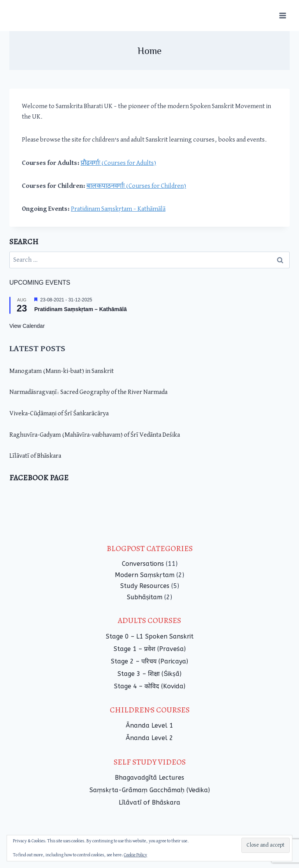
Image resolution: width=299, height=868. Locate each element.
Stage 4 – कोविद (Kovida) (150, 686)
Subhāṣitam (145, 597)
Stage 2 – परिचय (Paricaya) (149, 661)
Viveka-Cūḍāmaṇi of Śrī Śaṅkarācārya (59, 414)
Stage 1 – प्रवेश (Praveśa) (150, 649)
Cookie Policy (135, 855)
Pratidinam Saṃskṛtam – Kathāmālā (118, 209)
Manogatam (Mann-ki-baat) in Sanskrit (62, 371)
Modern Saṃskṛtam (145, 575)
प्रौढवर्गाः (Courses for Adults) (118, 163)
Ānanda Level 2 (149, 738)
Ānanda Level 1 (149, 725)
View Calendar (27, 326)
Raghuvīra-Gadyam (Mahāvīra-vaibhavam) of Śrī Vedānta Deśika (95, 435)
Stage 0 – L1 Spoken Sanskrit (150, 636)
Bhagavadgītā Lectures (149, 778)
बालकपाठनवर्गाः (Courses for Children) (136, 186)
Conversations (143, 564)
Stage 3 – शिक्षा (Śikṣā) (149, 674)
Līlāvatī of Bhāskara (35, 456)
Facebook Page (39, 478)
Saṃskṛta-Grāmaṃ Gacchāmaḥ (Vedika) (150, 790)
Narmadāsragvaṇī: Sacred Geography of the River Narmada (88, 392)
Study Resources (145, 586)
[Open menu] (282, 15)
